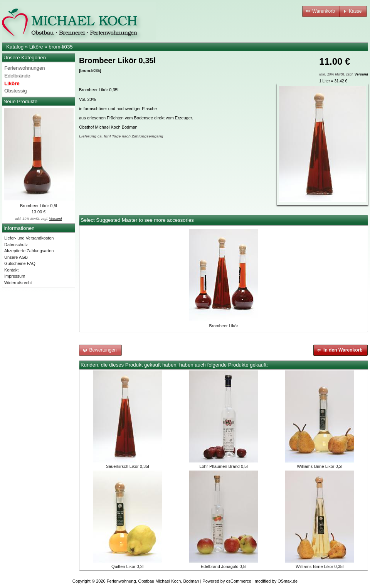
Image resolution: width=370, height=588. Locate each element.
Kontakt (11, 270)
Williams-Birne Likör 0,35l (320, 566)
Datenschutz (16, 245)
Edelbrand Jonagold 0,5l (224, 566)
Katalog (15, 47)
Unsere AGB (16, 257)
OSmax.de (288, 581)
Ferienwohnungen (25, 68)
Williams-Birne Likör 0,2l (320, 466)
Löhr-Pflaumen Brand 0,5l (223, 466)
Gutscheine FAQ (20, 263)
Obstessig (16, 91)
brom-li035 (61, 47)
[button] (321, 11)
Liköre (36, 47)
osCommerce (239, 581)
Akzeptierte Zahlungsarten (29, 251)
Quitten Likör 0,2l (127, 566)
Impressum (15, 276)
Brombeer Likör (223, 326)
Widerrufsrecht (18, 283)
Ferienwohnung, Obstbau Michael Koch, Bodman (153, 581)
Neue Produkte (20, 101)
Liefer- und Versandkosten (29, 238)
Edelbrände (17, 76)
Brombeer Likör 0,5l (39, 206)
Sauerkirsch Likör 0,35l (128, 466)
